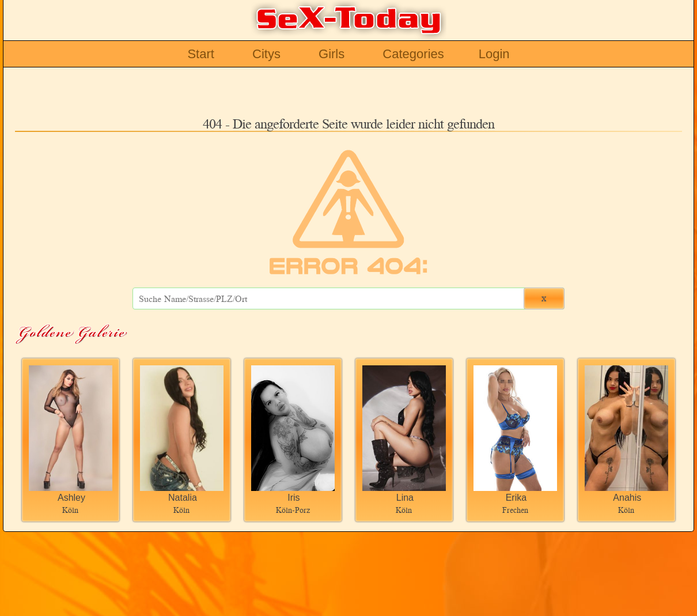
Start (200, 54)
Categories (413, 54)
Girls (332, 54)
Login (494, 54)
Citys (266, 54)
